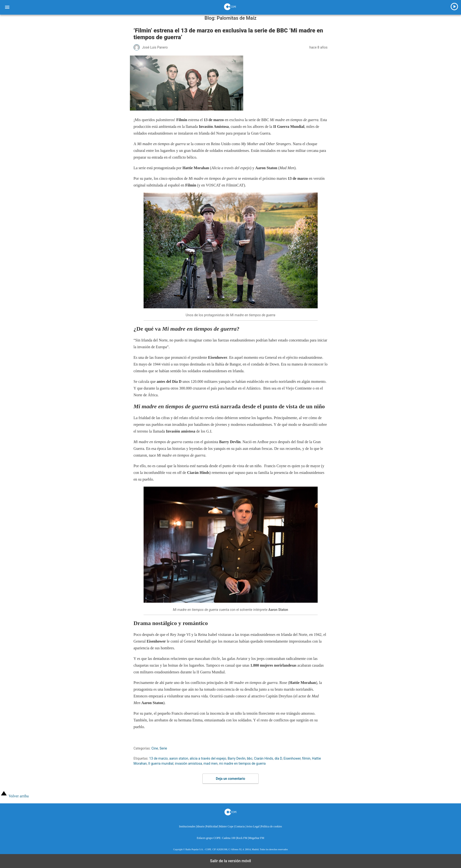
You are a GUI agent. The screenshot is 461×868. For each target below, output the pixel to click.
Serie (163, 748)
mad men (211, 763)
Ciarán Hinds (264, 758)
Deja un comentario (230, 779)
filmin (306, 758)
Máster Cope (226, 827)
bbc (250, 758)
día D (278, 758)
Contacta (240, 827)
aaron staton (179, 758)
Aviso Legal (253, 827)
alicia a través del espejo (208, 758)
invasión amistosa (188, 763)
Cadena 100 (229, 838)
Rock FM (242, 838)
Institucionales (187, 827)
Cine (155, 748)
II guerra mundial (161, 763)
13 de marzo (158, 758)
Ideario (201, 827)
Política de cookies (271, 827)
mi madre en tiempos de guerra (243, 763)
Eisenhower (292, 758)
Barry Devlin (237, 758)
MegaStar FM (256, 838)
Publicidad (212, 827)
